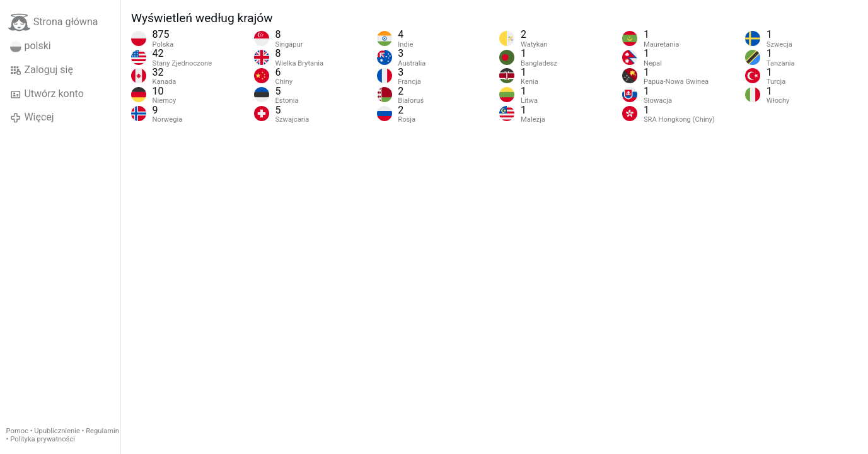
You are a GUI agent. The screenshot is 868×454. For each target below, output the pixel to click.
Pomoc (17, 431)
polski (31, 46)
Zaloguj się (42, 70)
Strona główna (53, 22)
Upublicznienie (57, 431)
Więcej (32, 117)
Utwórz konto (47, 94)
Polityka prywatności (43, 439)
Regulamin (102, 431)
